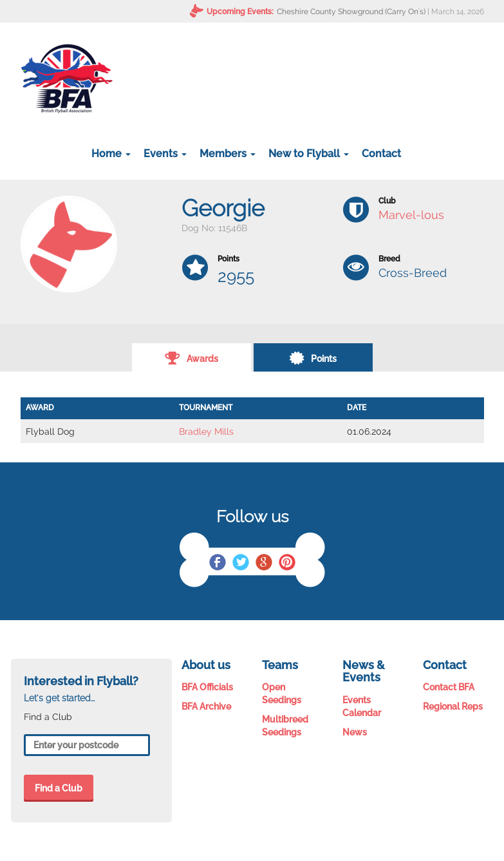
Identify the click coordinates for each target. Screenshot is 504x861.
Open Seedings (282, 694)
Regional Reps (453, 706)
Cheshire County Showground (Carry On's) (351, 12)
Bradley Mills (206, 431)
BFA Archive (206, 706)
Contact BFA (449, 687)
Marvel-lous (411, 215)
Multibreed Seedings (285, 726)
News (355, 732)
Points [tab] (313, 357)
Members (228, 154)
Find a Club (59, 788)
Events (165, 154)
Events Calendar (362, 706)
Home (111, 154)
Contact (381, 154)
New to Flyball (309, 154)
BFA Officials (207, 687)
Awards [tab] (191, 357)
